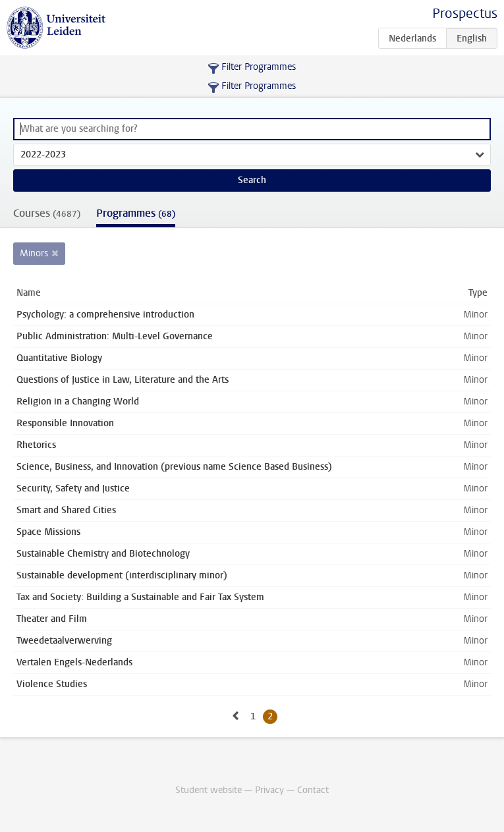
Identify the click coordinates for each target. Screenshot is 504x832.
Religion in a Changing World (78, 402)
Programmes (136, 213)
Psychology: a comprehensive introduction (105, 315)
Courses (47, 213)
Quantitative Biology (59, 358)
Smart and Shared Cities (66, 510)
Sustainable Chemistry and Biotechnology (103, 554)
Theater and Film (52, 619)
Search (252, 180)
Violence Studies (52, 684)
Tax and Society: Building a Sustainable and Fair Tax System (140, 597)
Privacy (269, 790)
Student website (209, 790)
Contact (313, 790)
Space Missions (48, 532)
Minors (34, 253)
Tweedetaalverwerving (64, 641)
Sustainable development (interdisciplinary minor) (122, 575)
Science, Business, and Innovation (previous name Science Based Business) (174, 467)
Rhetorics (36, 445)
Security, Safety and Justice (73, 488)
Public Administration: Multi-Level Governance (115, 336)
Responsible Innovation (65, 423)
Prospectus (465, 14)
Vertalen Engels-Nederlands (74, 662)
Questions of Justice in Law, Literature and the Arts (123, 380)
